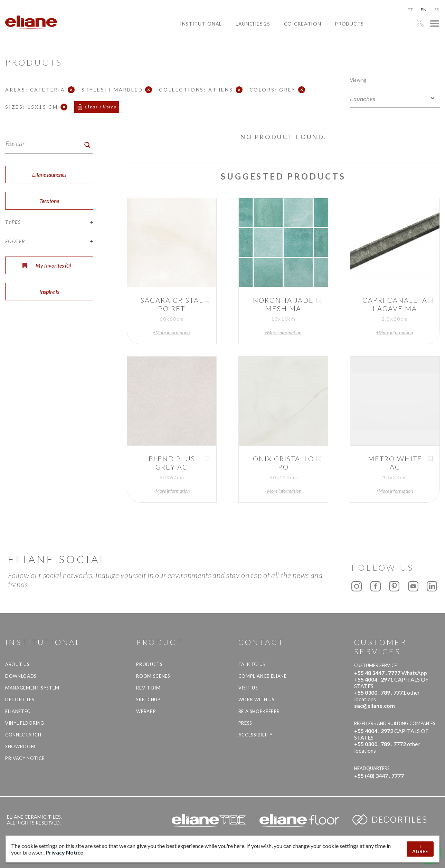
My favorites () (47, 265)
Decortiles (20, 700)
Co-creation (303, 24)
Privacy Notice (25, 758)
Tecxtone (49, 201)
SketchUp (148, 700)
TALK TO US (252, 664)
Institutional (201, 24)
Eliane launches (49, 175)
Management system (32, 688)
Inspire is (49, 292)
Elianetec (18, 711)
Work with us (257, 700)
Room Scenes (153, 676)
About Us (17, 664)
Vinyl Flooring (25, 723)
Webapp (146, 711)
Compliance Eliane (263, 676)
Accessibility (255, 735)
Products (349, 24)
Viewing (358, 80)
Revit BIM (148, 688)
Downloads (21, 676)
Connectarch (23, 735)
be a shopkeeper (259, 711)
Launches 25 (253, 24)
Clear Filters (101, 107)
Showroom (20, 746)
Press (245, 723)
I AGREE (420, 849)
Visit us (248, 688)
